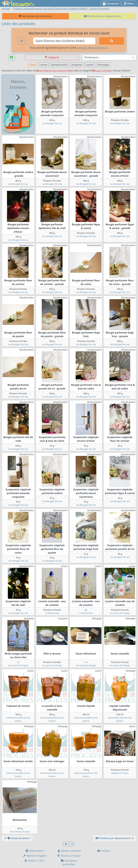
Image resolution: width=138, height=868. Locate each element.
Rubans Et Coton (120, 773)
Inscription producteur (69, 862)
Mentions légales (35, 856)
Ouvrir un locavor (69, 856)
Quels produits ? (17, 838)
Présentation (35, 851)
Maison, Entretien (102, 71)
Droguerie (77, 65)
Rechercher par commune (35, 16)
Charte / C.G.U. (35, 861)
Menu (129, 4)
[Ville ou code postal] (64, 41)
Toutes (33, 65)
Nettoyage (103, 65)
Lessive (90, 65)
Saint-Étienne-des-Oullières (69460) (55, 71)
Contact (103, 851)
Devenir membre (69, 851)
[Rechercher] (112, 41)
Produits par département (115, 838)
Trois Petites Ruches (20, 832)
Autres (44, 65)
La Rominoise (52, 613)
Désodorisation (59, 65)
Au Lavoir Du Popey (120, 613)
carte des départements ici (92, 48)
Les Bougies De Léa (52, 123)
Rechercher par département (103, 16)
